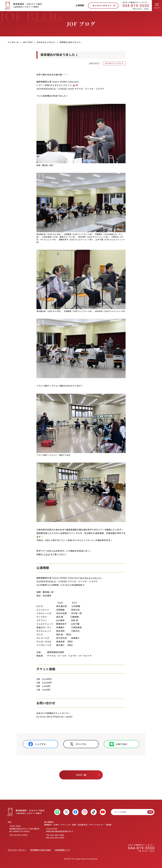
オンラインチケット (102, 6)
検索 (150, 812)
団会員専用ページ (63, 850)
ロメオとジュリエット (91, 578)
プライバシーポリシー (17, 850)
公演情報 (80, 6)
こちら (47, 555)
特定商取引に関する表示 (41, 850)
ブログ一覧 (81, 775)
